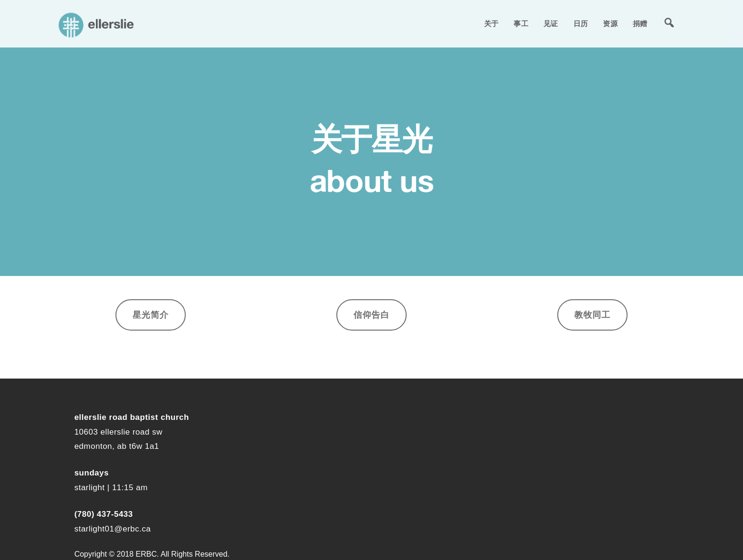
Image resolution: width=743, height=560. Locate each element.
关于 (491, 24)
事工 (521, 24)
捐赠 (640, 24)
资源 (610, 24)
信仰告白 (371, 315)
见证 (551, 24)
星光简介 (151, 315)
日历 (581, 24)
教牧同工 (592, 315)
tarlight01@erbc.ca (114, 529)
